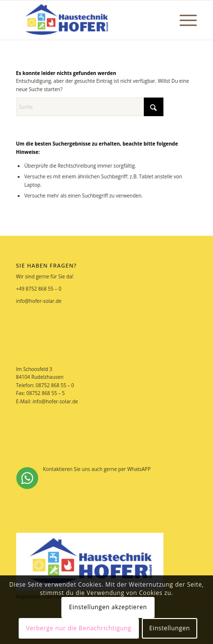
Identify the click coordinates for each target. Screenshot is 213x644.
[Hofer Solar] (89, 20)
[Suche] (90, 107)
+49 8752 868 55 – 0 (39, 289)
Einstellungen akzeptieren (108, 607)
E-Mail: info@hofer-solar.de (47, 401)
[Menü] (183, 20)
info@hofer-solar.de (39, 301)
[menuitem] (183, 20)
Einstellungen (170, 628)
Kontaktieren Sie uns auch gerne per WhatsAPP (83, 477)
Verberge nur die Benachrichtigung (79, 628)
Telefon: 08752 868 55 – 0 (45, 385)
